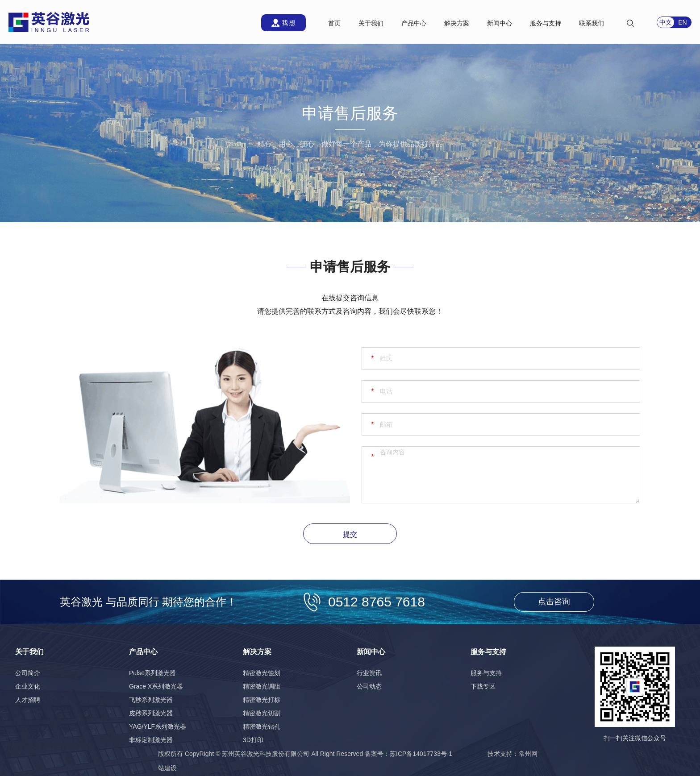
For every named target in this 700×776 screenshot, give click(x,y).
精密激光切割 (262, 713)
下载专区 (483, 686)
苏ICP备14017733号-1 (421, 754)
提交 (350, 534)
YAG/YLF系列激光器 (158, 726)
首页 (334, 23)
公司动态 (369, 686)
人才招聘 (28, 700)
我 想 (289, 23)
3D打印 (253, 740)
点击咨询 (554, 602)
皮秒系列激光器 (151, 713)
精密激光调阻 (262, 686)
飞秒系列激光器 (151, 700)
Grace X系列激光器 (156, 686)
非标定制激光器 (151, 740)
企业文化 (28, 686)
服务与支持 (486, 673)
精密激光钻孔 (262, 726)
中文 (666, 22)
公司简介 (28, 673)
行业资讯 (369, 673)
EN (682, 22)
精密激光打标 (262, 700)
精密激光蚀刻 (262, 673)
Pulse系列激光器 (152, 673)
